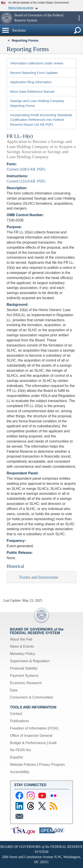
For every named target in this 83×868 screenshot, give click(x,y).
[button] (7, 18)
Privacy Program (52, 765)
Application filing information (31, 82)
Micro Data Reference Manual (32, 91)
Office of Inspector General (31, 736)
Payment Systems (24, 676)
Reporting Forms (25, 40)
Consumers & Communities (32, 697)
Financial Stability (24, 668)
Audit (52, 743)
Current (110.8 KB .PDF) (26, 181)
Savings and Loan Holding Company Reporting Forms (37, 103)
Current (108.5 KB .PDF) (26, 169)
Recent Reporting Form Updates (34, 73)
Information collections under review (37, 63)
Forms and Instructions (39, 577)
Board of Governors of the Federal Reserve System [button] (39, 18)
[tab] (41, 577)
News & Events (22, 646)
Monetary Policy (23, 654)
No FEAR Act (20, 750)
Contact (16, 714)
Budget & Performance (28, 743)
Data (14, 690)
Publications (19, 721)
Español (16, 757)
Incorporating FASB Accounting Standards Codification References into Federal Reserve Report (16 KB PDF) (41, 120)
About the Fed (21, 639)
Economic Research (26, 683)
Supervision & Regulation (30, 661)
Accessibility (20, 772)
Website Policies (23, 765)
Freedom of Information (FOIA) (34, 728)
